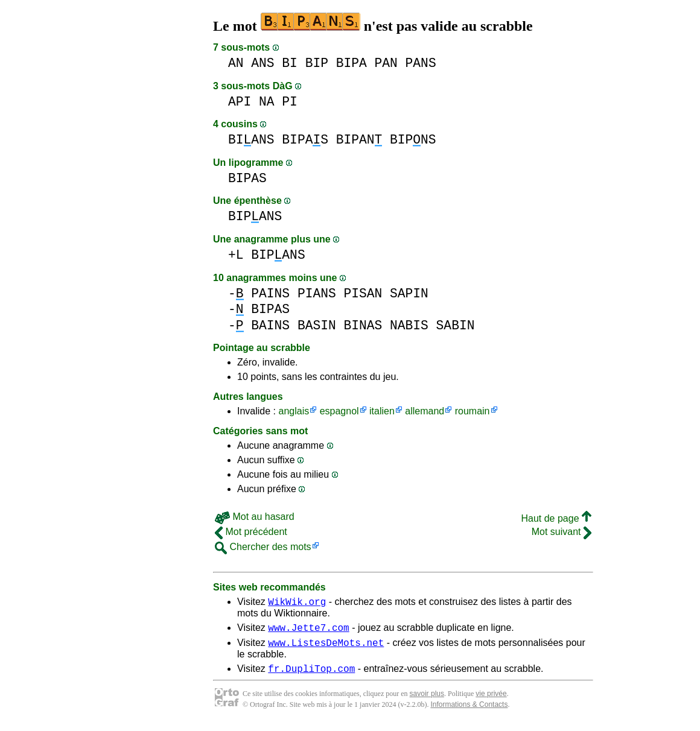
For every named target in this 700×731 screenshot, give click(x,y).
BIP (317, 63)
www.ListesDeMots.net (326, 648)
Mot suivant (562, 532)
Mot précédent (251, 532)
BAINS (270, 325)
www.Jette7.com (308, 631)
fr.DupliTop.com (311, 676)
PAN (386, 63)
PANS (421, 63)
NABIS (409, 325)
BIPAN (359, 140)
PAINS (270, 293)
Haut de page (556, 518)
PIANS (317, 293)
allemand (425, 411)
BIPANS (255, 216)
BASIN (317, 325)
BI (290, 63)
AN (236, 63)
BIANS (251, 140)
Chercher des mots (263, 547)
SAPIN (409, 293)
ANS (262, 63)
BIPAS (305, 140)
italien (382, 411)
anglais (294, 411)
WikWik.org (297, 603)
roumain (472, 411)
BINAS (363, 325)
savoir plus (427, 701)
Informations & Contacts (469, 712)
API (240, 102)
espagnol (339, 411)
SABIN (456, 325)
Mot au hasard (255, 517)
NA (267, 102)
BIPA (352, 63)
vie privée (491, 701)
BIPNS (413, 140)
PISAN (363, 293)
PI (290, 102)
